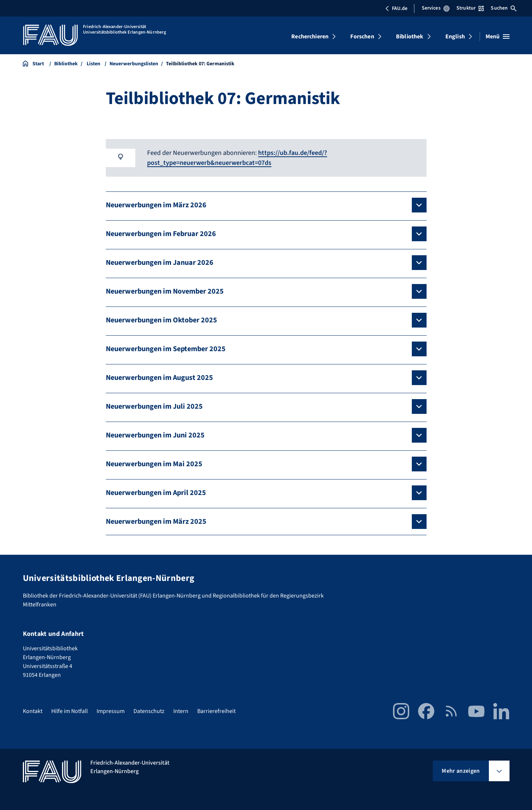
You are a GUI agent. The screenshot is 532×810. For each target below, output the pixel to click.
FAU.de (396, 8)
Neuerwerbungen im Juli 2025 (154, 406)
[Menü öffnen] (498, 37)
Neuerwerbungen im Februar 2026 (161, 234)
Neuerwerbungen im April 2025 (156, 493)
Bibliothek (410, 37)
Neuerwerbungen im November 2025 (165, 291)
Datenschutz (149, 711)
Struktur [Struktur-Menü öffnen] (470, 8)
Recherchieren (310, 37)
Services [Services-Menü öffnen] (436, 8)
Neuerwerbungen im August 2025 (159, 378)
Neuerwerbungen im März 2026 (156, 205)
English (455, 37)
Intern (181, 711)
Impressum (111, 711)
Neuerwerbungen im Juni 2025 (155, 435)
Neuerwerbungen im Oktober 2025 (161, 320)
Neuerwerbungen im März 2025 (156, 522)
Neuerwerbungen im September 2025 (166, 349)
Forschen (362, 37)
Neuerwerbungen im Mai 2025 (154, 464)
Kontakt (33, 711)
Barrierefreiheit (216, 711)
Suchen (504, 8)
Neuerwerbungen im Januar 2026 (160, 263)
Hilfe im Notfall (69, 711)
